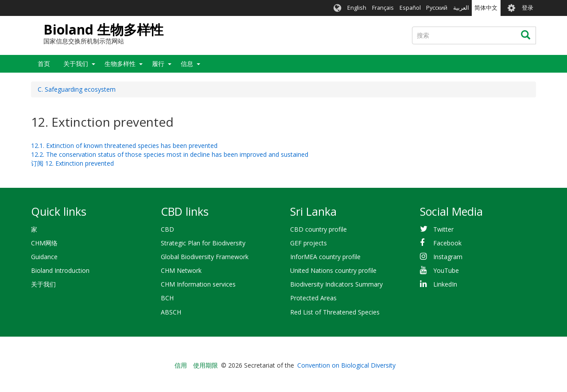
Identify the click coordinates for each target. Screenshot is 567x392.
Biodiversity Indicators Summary (336, 284)
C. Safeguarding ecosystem (77, 89)
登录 (528, 8)
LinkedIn (445, 284)
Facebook (447, 243)
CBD (167, 229)
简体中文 (486, 8)
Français (383, 8)
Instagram (448, 257)
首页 (44, 64)
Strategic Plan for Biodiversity (203, 243)
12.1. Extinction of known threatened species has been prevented (124, 146)
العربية (461, 8)
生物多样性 (120, 64)
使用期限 (206, 365)
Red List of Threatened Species (335, 312)
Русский (437, 8)
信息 (187, 64)
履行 (158, 64)
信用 (181, 365)
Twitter (443, 229)
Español (410, 8)
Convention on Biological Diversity (346, 365)
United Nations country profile (333, 270)
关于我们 (76, 64)
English (357, 8)
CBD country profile (318, 229)
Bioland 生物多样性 (103, 29)
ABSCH (171, 312)
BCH (167, 298)
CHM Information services (198, 284)
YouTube (446, 270)
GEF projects (309, 243)
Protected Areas (313, 298)
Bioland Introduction (60, 270)
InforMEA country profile (325, 257)
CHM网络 (44, 243)
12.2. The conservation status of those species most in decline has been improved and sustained (170, 154)
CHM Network (181, 270)
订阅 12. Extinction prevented (72, 163)
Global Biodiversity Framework (205, 257)
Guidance (44, 257)
